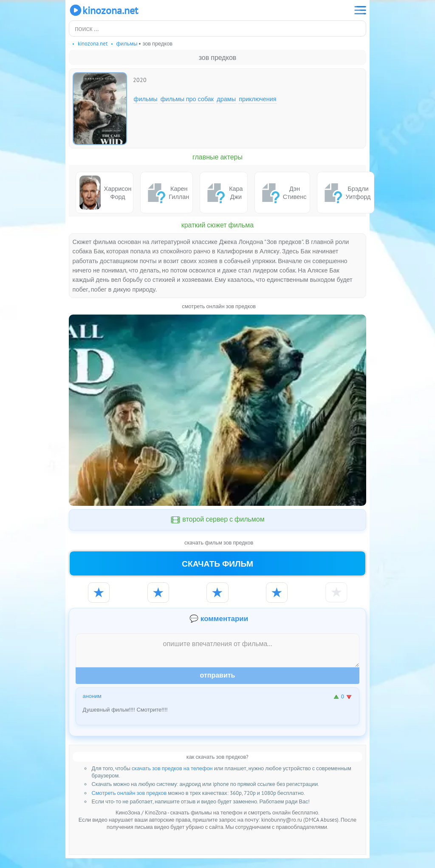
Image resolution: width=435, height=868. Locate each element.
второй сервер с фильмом (217, 520)
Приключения (257, 99)
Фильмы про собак (187, 99)
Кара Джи (223, 193)
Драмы (226, 99)
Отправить (218, 685)
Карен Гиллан (167, 193)
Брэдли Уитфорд (346, 193)
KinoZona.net (103, 10)
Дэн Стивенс (282, 193)
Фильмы (146, 99)
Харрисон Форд (106, 192)
